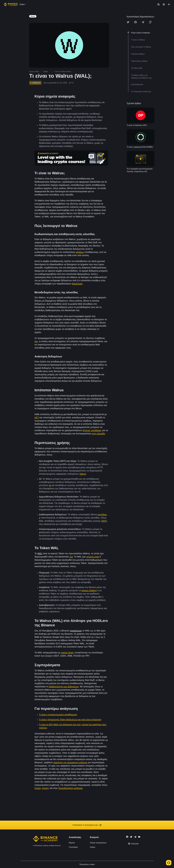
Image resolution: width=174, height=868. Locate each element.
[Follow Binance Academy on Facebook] (127, 837)
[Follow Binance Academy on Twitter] (131, 837)
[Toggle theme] (169, 4)
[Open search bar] (158, 4)
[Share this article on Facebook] (135, 22)
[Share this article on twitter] (128, 22)
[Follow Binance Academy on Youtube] (139, 837)
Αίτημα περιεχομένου (98, 843)
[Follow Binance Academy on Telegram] (135, 837)
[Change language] (164, 4)
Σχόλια (92, 847)
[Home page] (11, 4)
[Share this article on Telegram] (143, 22)
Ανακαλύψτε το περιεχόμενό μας (87, 825)
